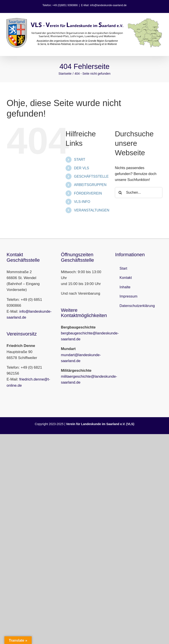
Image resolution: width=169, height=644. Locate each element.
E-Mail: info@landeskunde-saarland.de (104, 5)
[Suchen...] (139, 193)
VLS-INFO (82, 202)
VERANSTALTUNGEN (92, 210)
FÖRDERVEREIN (88, 193)
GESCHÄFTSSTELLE (91, 176)
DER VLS (81, 168)
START (80, 160)
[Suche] (120, 193)
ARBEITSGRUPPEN (90, 185)
